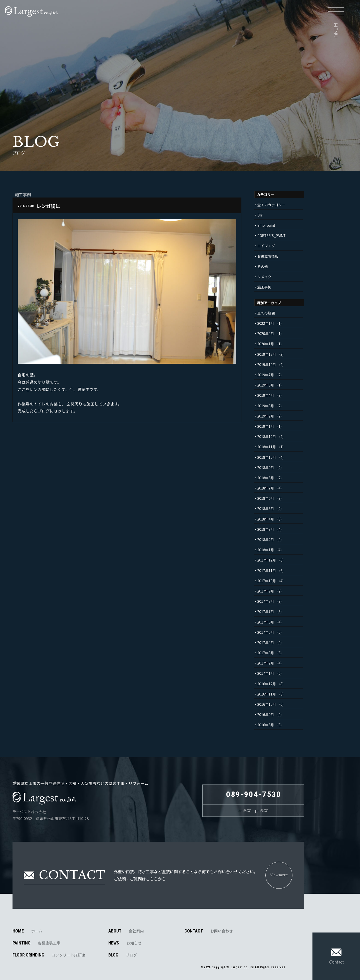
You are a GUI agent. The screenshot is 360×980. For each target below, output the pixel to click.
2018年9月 (266, 467)
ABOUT (126, 931)
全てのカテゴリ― (271, 205)
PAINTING (37, 943)
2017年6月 (266, 622)
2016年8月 (266, 725)
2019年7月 (266, 375)
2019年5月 (266, 385)
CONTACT (209, 931)
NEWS (125, 943)
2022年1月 (266, 323)
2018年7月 (266, 488)
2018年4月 (266, 519)
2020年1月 (266, 344)
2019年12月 (267, 354)
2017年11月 (267, 570)
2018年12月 (267, 436)
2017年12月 (267, 560)
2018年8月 (266, 478)
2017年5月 (266, 632)
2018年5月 (266, 508)
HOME (28, 931)
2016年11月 (267, 694)
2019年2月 (266, 416)
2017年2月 (266, 663)
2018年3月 (266, 529)
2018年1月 (266, 550)
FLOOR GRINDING (49, 955)
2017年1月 (266, 673)
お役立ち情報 (268, 256)
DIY (260, 215)
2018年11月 (267, 447)
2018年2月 (266, 539)
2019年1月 (266, 426)
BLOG (123, 955)
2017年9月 (266, 591)
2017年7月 (266, 611)
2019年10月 (267, 364)
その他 (263, 266)
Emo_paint (266, 225)
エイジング (266, 246)
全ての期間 (266, 313)
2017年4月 (266, 642)
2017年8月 (266, 601)
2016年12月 (267, 684)
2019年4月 (266, 395)
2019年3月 (266, 406)
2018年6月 (266, 498)
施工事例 (264, 287)
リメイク (264, 277)
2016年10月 (267, 704)
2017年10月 (267, 581)
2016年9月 (266, 714)
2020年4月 (266, 333)
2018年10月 (267, 457)
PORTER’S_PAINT (272, 235)
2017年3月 (266, 653)
